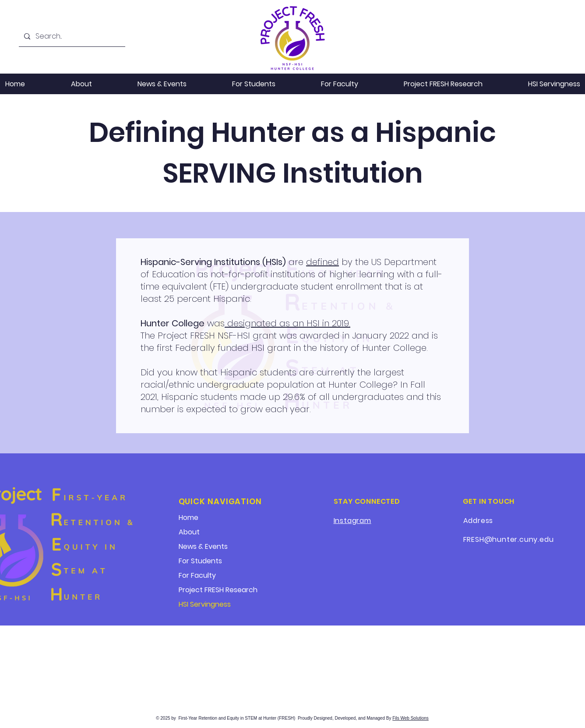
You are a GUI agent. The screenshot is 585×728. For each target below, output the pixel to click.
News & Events (203, 546)
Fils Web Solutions (411, 718)
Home (189, 518)
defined (322, 262)
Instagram (352, 521)
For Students (200, 561)
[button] (162, 84)
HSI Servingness (205, 604)
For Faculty (197, 575)
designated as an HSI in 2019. (287, 323)
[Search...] (71, 37)
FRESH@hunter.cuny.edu (509, 539)
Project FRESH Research (218, 590)
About (189, 532)
